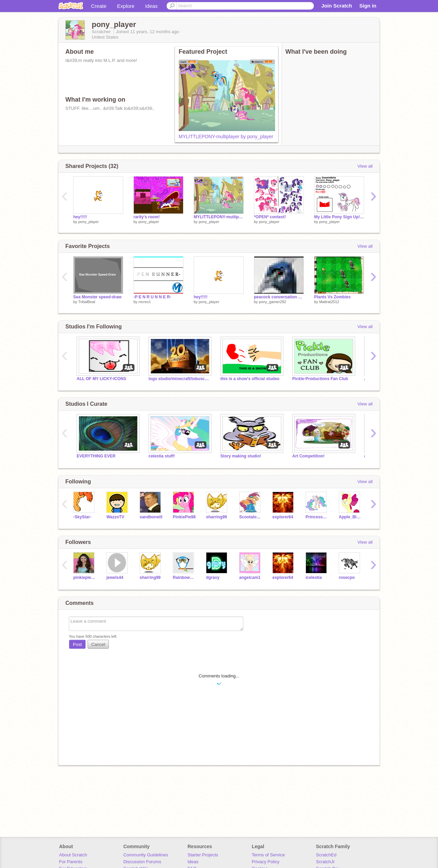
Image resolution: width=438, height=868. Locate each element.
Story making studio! (241, 456)
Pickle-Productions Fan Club (320, 379)
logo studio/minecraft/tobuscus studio (179, 379)
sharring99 (216, 517)
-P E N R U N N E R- (152, 297)
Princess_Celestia (317, 517)
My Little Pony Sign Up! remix (339, 217)
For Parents (71, 862)
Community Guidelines (146, 855)
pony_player (89, 222)
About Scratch (73, 855)
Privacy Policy (266, 862)
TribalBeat (87, 302)
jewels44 (115, 578)
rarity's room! (147, 217)
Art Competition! (308, 456)
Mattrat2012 (329, 302)
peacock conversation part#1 (279, 297)
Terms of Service (268, 855)
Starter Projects (203, 855)
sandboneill (151, 517)
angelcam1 (250, 578)
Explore (126, 6)
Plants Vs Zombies (332, 297)
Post (77, 644)
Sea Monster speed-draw (97, 297)
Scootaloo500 (251, 517)
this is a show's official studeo (250, 379)
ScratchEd (326, 855)
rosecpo (347, 578)
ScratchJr (325, 862)
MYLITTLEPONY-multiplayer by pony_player (226, 137)
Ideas (151, 6)
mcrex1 (145, 302)
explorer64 (283, 517)
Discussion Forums (142, 862)
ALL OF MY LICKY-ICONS (101, 379)
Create (99, 6)
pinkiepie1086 (85, 578)
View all (365, 166)
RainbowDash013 (184, 578)
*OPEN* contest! (270, 217)
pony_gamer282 (273, 302)
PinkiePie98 (184, 517)
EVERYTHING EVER (96, 456)
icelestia (314, 578)
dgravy (213, 578)
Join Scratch (337, 6)
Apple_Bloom (350, 517)
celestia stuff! (162, 456)
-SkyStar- (82, 517)
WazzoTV (115, 517)
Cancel (98, 644)
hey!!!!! (80, 217)
